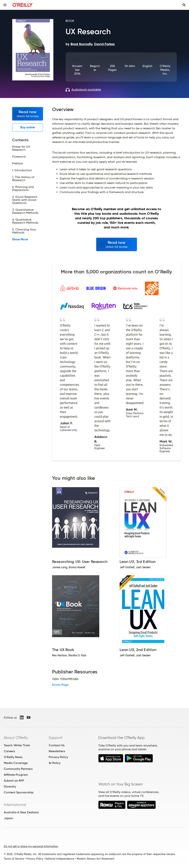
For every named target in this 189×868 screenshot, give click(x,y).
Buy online (28, 127)
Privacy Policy (58, 757)
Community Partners (18, 769)
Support (56, 738)
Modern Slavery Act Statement (95, 859)
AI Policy (55, 763)
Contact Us (57, 745)
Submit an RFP (14, 781)
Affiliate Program (16, 775)
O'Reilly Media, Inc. (165, 70)
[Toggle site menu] (5, 5)
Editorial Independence (60, 859)
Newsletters (57, 751)
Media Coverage (16, 763)
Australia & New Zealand (21, 812)
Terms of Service (14, 859)
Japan (8, 818)
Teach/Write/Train (17, 745)
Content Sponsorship (19, 792)
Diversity (10, 786)
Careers (9, 751)
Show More (20, 239)
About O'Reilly (16, 738)
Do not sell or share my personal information (31, 846)
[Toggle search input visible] (184, 5)
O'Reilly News (13, 757)
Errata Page (60, 685)
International (15, 805)
